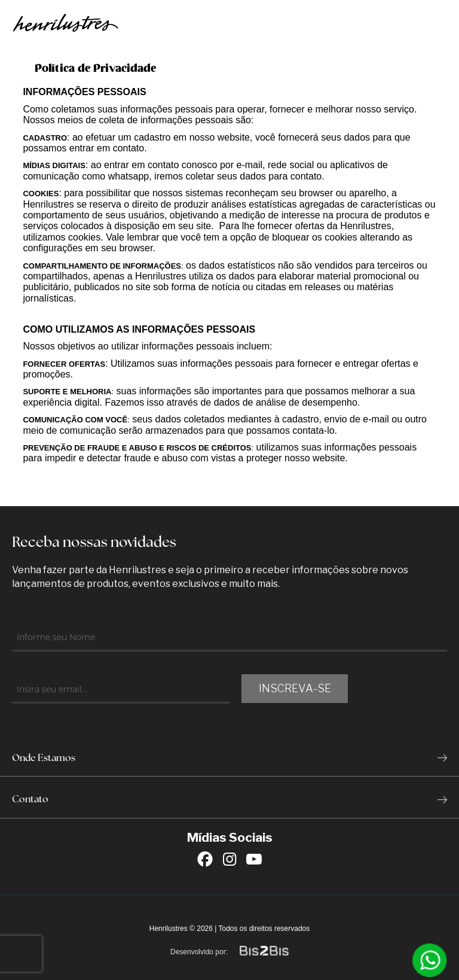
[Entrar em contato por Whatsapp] (430, 960)
